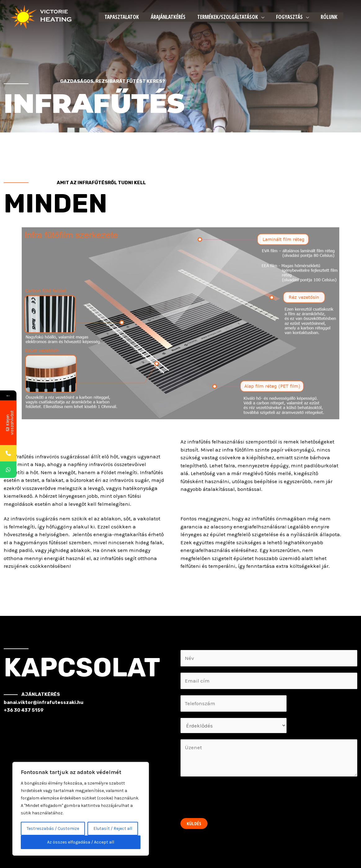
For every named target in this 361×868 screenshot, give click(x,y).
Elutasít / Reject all (113, 828)
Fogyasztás (285, 17)
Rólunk (323, 17)
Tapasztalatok (121, 17)
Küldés (194, 823)
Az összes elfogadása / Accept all (81, 842)
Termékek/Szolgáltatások (225, 17)
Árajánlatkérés (166, 17)
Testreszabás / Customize (53, 828)
